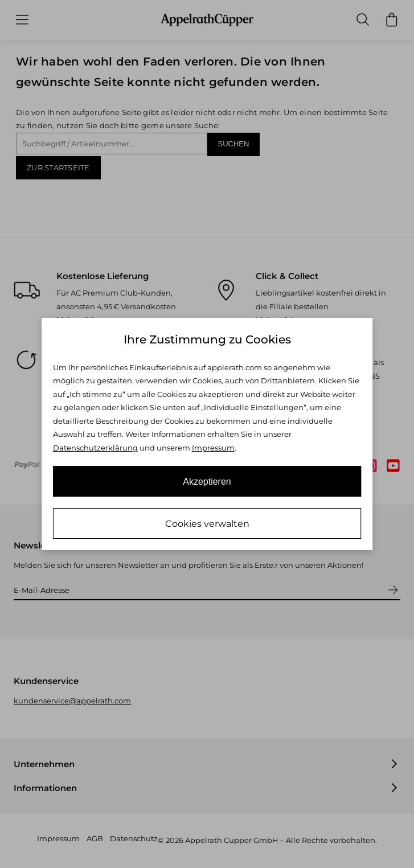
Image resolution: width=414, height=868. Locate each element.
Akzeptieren (207, 482)
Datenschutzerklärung (95, 448)
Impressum (213, 448)
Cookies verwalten (207, 524)
